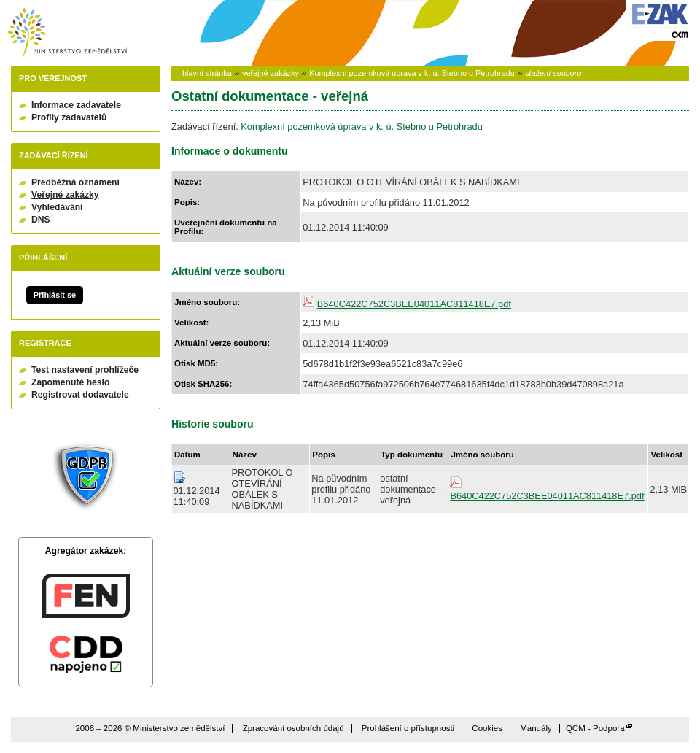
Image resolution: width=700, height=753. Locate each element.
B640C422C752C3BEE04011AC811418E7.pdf (414, 304)
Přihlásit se (55, 295)
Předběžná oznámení (75, 182)
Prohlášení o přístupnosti (408, 728)
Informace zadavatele (76, 105)
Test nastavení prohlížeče (85, 370)
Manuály (536, 728)
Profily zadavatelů (69, 117)
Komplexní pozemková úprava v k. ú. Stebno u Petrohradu (412, 73)
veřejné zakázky (271, 73)
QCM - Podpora (595, 728)
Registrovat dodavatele (80, 395)
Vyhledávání (57, 207)
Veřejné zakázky (65, 195)
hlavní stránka (207, 73)
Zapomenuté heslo (70, 382)
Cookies (487, 728)
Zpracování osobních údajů (293, 728)
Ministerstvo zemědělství (67, 33)
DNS (41, 220)
